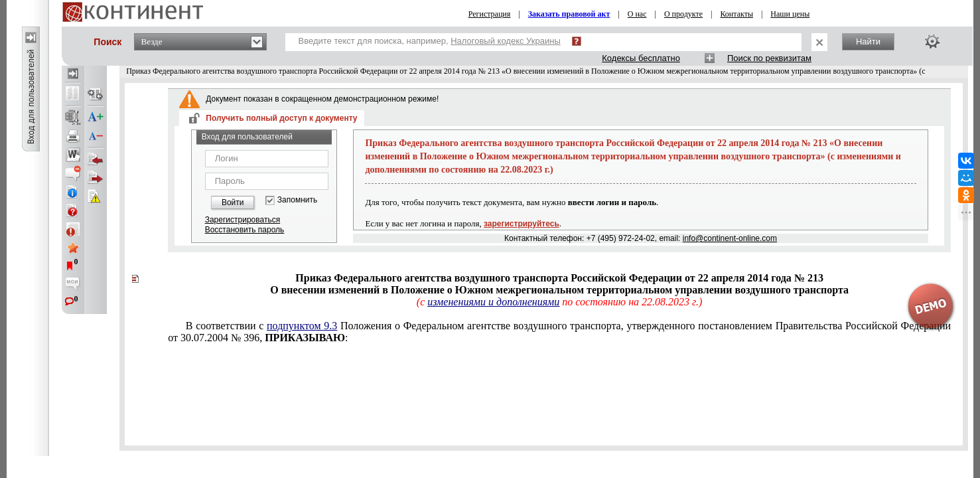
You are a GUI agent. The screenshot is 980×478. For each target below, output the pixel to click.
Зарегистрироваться (243, 220)
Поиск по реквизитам (769, 58)
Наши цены (790, 14)
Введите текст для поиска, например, (430, 41)
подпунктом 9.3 (302, 326)
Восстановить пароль (245, 230)
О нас (637, 14)
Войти (233, 202)
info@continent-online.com (730, 238)
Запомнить (297, 200)
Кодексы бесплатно (641, 58)
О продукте (683, 14)
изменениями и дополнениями (493, 302)
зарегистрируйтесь (522, 224)
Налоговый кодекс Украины (506, 41)
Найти (868, 41)
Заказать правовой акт (569, 14)
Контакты (736, 14)
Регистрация (490, 14)
